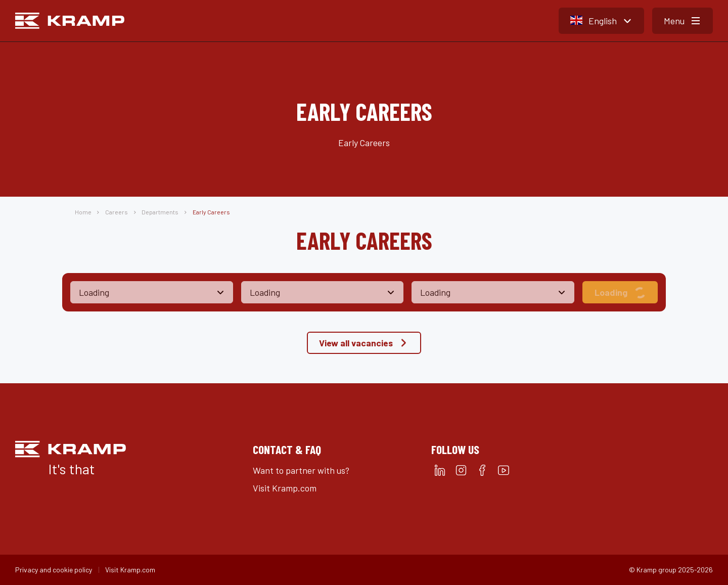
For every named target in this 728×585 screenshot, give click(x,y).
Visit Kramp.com (285, 488)
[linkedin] (440, 470)
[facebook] (482, 470)
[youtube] (504, 470)
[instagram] (461, 470)
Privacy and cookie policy (54, 570)
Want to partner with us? (301, 470)
